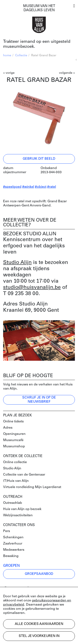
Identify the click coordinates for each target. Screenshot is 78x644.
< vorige (9, 73)
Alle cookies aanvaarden (39, 624)
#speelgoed (12, 187)
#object (41, 187)
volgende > (67, 73)
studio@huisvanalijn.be (32, 288)
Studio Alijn (17, 263)
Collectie (21, 56)
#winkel (28, 187)
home (7, 56)
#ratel (52, 187)
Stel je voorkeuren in (39, 636)
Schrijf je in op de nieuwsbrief (39, 400)
